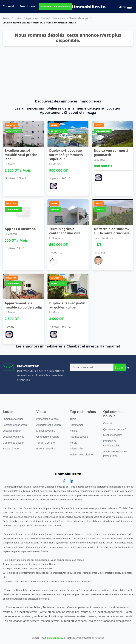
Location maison (12, 431)
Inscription (28, 6)
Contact (108, 423)
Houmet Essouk (79, 437)
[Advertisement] (68, 73)
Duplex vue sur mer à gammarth (111, 152)
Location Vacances (14, 437)
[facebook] (64, 481)
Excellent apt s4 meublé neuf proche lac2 (21, 155)
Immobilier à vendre (47, 419)
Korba (73, 443)
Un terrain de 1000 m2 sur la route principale (112, 231)
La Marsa (10, 164)
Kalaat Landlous (103, 238)
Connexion (10, 6)
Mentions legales (113, 435)
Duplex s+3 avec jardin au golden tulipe (67, 305)
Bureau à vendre (46, 449)
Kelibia (74, 431)
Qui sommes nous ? (115, 429)
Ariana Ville (76, 449)
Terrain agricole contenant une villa (65, 231)
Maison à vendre (46, 431)
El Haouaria (56, 238)
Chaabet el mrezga (78, 18)
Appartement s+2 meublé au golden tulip (23, 305)
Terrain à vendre (46, 443)
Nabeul (46, 18)
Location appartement (15, 425)
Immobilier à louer (13, 419)
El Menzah (11, 234)
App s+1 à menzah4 (20, 229)
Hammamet (59, 18)
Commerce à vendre (48, 437)
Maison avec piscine (81, 455)
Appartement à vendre (49, 425)
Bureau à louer (11, 449)
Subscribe (121, 367)
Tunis (73, 419)
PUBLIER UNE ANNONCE (55, 6)
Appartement (32, 18)
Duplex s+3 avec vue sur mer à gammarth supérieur (66, 155)
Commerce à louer (13, 443)
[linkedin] (71, 481)
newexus (99, 638)
